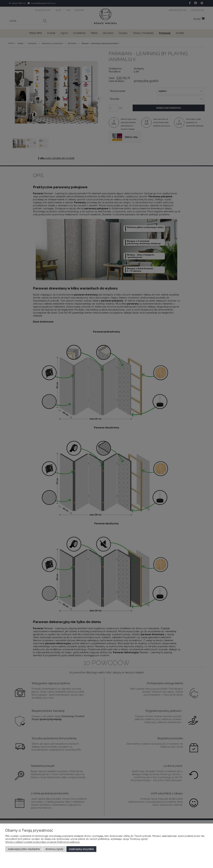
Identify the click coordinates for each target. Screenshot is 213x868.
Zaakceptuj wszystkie (81, 849)
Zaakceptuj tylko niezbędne (24, 849)
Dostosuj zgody (54, 849)
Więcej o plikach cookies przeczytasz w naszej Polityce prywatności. (43, 842)
